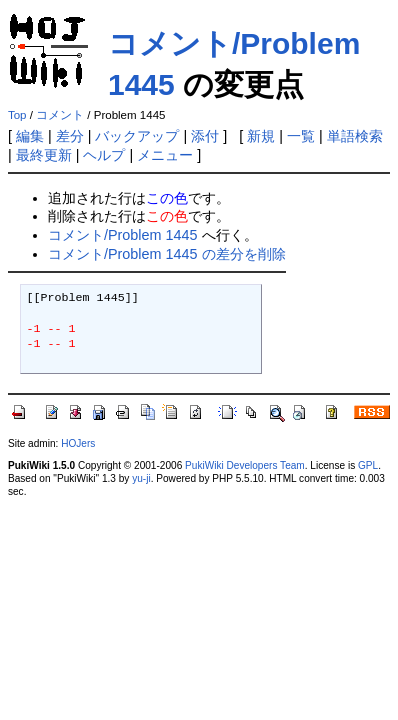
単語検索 (355, 136)
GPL (368, 465)
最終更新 (44, 155)
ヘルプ (104, 155)
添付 (205, 136)
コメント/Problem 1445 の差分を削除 (167, 254)
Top (17, 115)
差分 (70, 136)
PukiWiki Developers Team (245, 465)
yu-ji (141, 478)
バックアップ (137, 136)
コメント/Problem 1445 (123, 235)
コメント (60, 115)
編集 (30, 136)
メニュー (165, 155)
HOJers (78, 443)
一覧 (301, 136)
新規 (261, 136)
